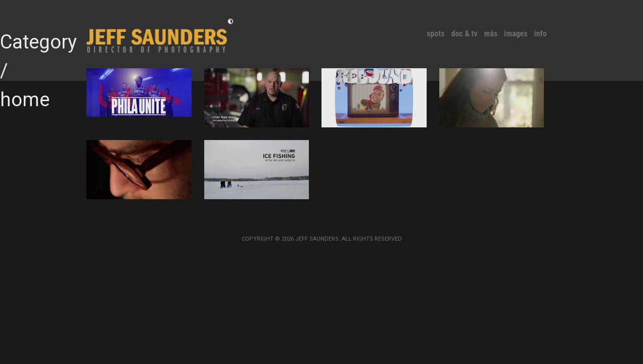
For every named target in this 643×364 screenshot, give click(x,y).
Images (516, 34)
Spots (435, 34)
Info (541, 34)
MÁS (491, 34)
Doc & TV (464, 34)
